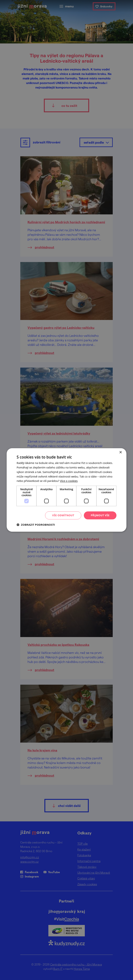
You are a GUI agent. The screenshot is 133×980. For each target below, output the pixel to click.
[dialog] (66, 490)
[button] (36, 525)
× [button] (120, 452)
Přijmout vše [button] (100, 515)
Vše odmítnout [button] (63, 515)
